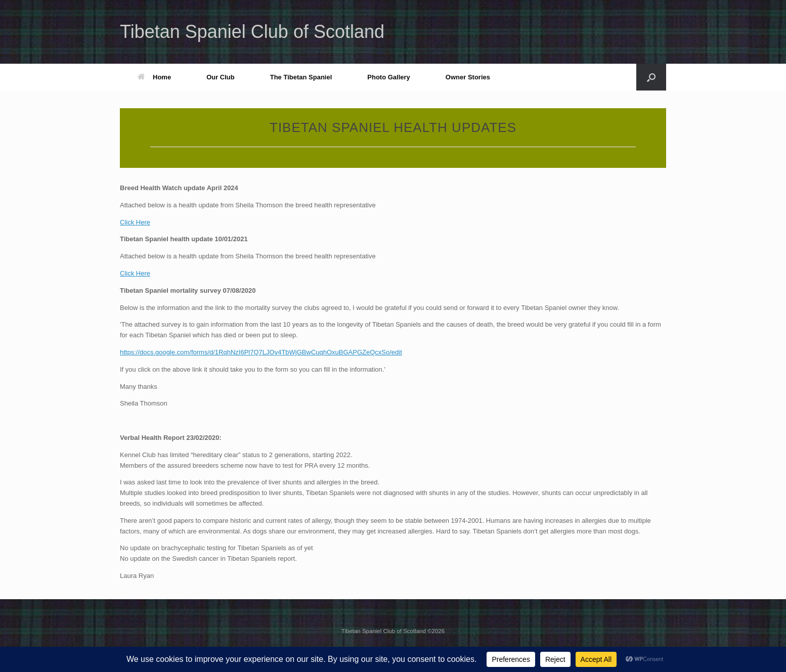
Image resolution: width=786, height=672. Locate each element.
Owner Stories (468, 77)
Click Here (135, 222)
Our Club (221, 77)
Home (154, 77)
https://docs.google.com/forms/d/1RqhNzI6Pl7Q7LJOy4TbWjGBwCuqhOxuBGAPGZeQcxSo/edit (261, 352)
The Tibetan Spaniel (301, 77)
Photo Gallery (389, 77)
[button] (651, 77)
